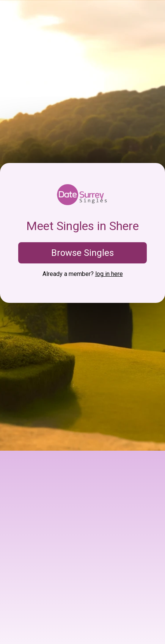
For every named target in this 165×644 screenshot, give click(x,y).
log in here (109, 274)
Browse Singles (82, 253)
